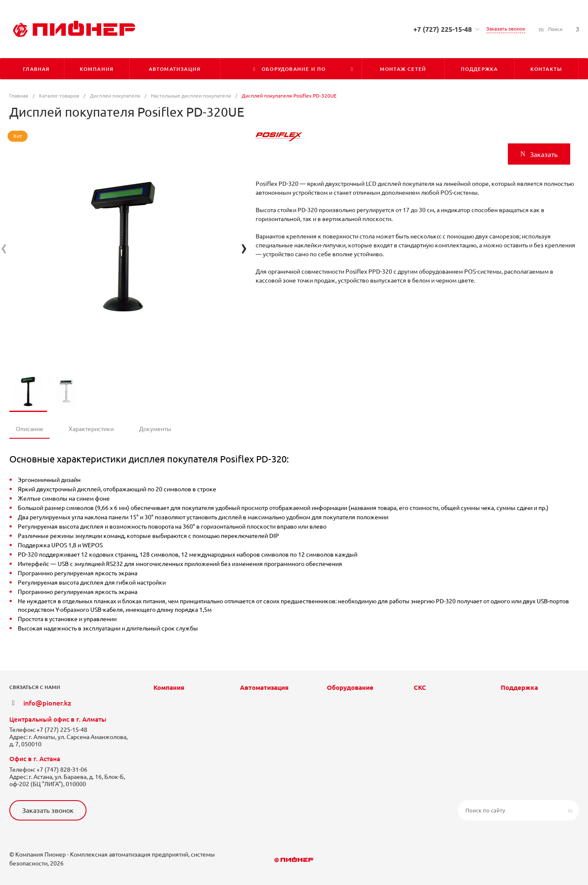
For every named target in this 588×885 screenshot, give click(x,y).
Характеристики (91, 429)
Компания (169, 688)
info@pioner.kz (47, 703)
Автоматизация (264, 688)
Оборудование (350, 688)
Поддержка (519, 688)
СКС (420, 688)
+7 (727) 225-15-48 (443, 29)
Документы (155, 429)
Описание (29, 429)
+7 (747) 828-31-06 (62, 770)
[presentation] (4, 247)
